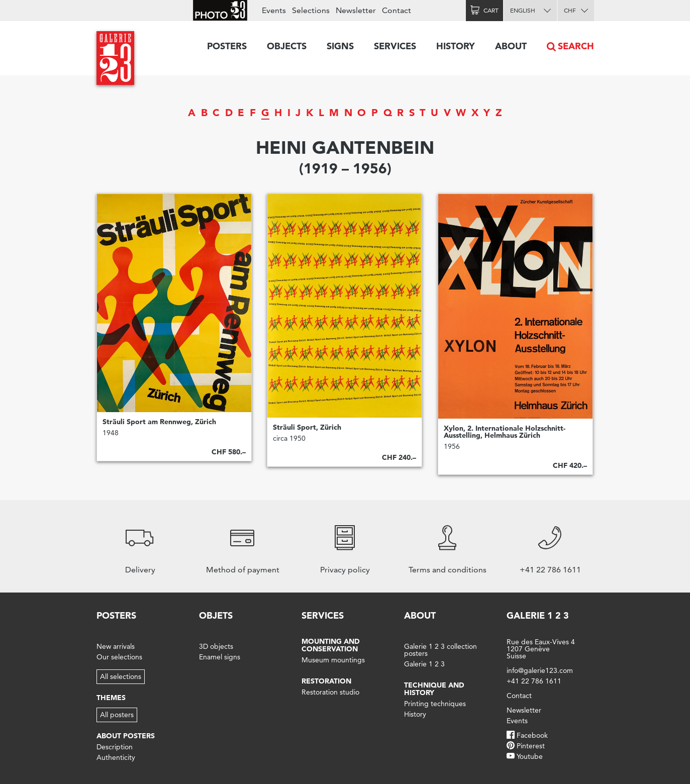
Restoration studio (330, 692)
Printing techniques (435, 704)
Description (115, 747)
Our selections (119, 657)
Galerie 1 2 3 (424, 664)
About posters (126, 736)
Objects (287, 46)
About (511, 46)
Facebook (532, 735)
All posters (117, 715)
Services (395, 46)
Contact (397, 10)
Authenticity (116, 757)
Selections (311, 10)
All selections (121, 676)
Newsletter (356, 10)
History (456, 46)
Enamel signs (220, 657)
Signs (340, 46)
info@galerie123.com (540, 670)
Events (274, 10)
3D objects (216, 646)
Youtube (530, 756)
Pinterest (531, 746)
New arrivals (116, 646)
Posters (227, 46)
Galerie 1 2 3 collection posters (440, 650)
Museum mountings (333, 660)
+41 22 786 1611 (534, 681)
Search (576, 46)
